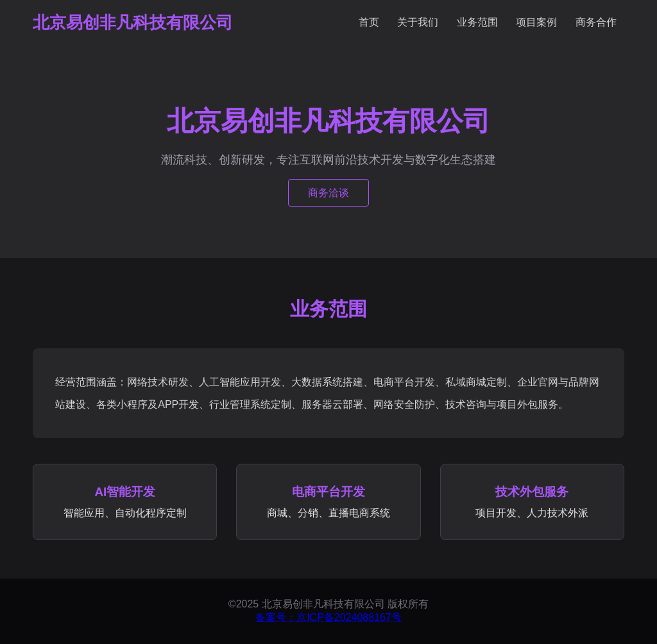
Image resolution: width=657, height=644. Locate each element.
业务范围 (477, 22)
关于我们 (418, 22)
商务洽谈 (328, 193)
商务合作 (596, 22)
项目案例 (536, 22)
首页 (369, 22)
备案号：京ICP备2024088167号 (328, 617)
